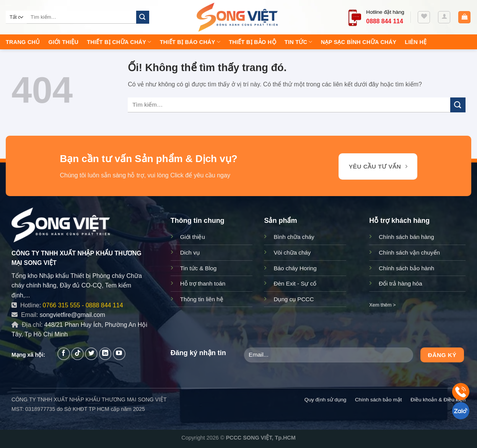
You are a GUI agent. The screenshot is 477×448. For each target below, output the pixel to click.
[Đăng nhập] (444, 17)
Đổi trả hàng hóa (400, 283)
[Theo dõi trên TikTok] (77, 354)
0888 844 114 (104, 305)
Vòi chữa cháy (292, 252)
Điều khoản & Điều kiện (438, 400)
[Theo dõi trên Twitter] (91, 354)
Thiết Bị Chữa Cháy (119, 42)
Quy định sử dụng (325, 400)
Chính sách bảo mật (379, 400)
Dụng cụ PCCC (294, 299)
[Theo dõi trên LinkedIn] (105, 354)
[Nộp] (143, 17)
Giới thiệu (64, 42)
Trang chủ (23, 42)
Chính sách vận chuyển (409, 252)
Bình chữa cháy (294, 237)
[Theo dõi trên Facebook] (64, 354)
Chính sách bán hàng (406, 237)
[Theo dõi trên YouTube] (119, 354)
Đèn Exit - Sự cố (295, 283)
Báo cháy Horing (295, 268)
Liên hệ (416, 42)
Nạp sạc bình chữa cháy (359, 42)
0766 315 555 (62, 305)
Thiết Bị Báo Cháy (190, 42)
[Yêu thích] (424, 17)
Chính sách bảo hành (406, 268)
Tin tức (299, 42)
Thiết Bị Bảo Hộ (252, 42)
